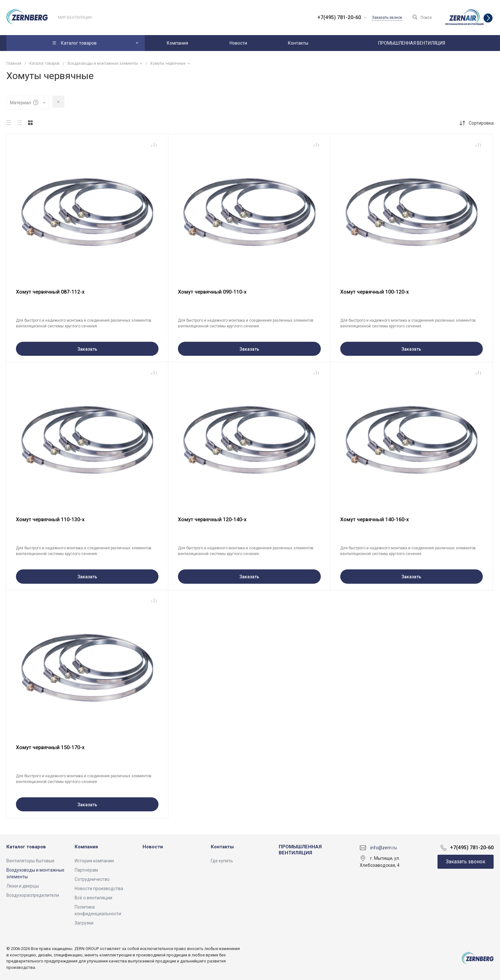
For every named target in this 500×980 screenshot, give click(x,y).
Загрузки (84, 923)
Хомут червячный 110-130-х (50, 519)
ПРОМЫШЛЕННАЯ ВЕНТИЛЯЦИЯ (300, 850)
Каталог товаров (26, 847)
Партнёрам (86, 870)
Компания (86, 847)
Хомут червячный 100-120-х (375, 292)
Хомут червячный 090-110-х (212, 292)
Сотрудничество (92, 879)
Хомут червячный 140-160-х (375, 519)
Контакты (222, 847)
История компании (94, 861)
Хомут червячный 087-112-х (50, 292)
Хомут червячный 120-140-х (212, 519)
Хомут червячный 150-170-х (50, 747)
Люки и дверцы (23, 886)
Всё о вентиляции (93, 898)
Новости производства (99, 889)
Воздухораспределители (33, 895)
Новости (153, 847)
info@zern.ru (383, 847)
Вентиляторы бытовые (30, 861)
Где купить (222, 861)
